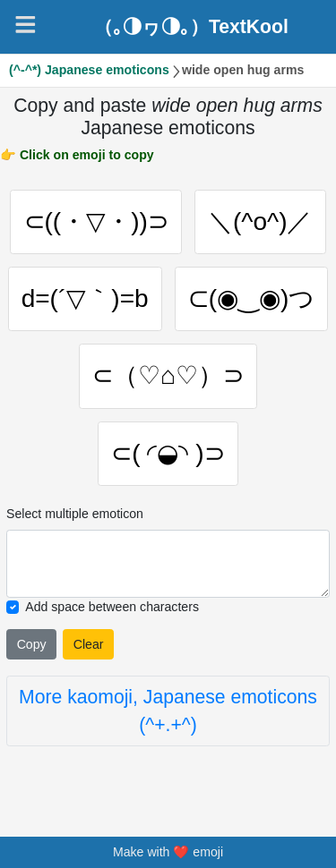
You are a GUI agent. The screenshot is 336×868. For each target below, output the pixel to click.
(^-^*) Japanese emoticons (89, 70)
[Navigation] (26, 25)
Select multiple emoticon (75, 515)
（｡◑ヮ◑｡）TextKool (191, 26)
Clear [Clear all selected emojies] (89, 646)
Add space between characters (112, 608)
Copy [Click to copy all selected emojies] (32, 646)
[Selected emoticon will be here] (168, 566)
